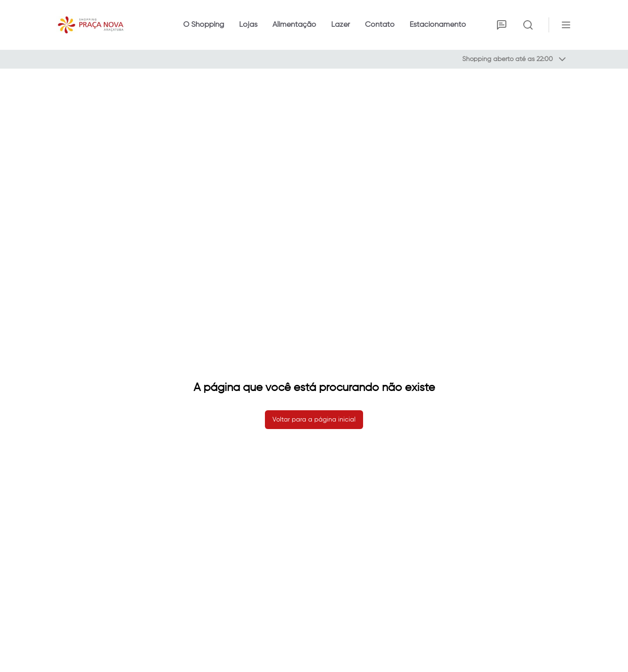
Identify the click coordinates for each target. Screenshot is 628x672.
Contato (380, 25)
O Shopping (204, 25)
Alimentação (294, 25)
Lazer (341, 25)
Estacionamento (438, 25)
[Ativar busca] (528, 25)
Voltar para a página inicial (314, 420)
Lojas (248, 25)
